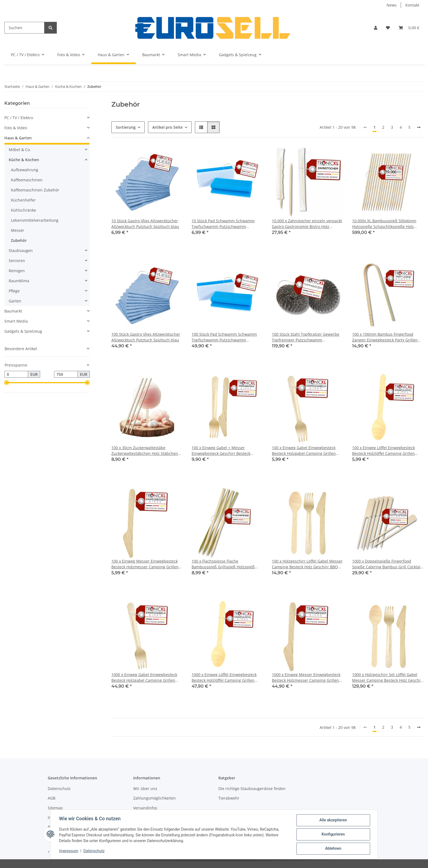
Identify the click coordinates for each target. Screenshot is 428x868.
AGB (52, 798)
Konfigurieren (333, 834)
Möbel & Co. (20, 150)
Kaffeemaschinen (27, 180)
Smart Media (16, 321)
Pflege (14, 291)
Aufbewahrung (25, 170)
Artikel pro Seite (167, 127)
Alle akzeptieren (333, 820)
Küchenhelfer (23, 200)
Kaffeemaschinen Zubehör (35, 190)
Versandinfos (145, 808)
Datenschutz (94, 851)
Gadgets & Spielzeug (23, 331)
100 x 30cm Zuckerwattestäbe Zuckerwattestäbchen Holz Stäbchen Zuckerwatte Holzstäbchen (145, 451)
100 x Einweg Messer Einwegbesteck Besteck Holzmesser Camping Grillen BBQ (145, 564)
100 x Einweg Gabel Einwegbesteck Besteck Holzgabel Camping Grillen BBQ (304, 451)
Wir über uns (145, 789)
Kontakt (412, 5)
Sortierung (126, 127)
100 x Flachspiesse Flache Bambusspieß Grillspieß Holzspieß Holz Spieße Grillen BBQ (223, 564)
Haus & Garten (18, 138)
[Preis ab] (16, 374)
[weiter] (419, 127)
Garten (15, 301)
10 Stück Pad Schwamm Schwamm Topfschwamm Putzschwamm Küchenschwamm (223, 224)
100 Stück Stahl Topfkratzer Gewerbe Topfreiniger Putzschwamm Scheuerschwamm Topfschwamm (306, 337)
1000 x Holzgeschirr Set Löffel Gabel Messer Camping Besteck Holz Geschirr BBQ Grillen (388, 678)
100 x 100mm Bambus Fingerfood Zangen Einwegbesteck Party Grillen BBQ (385, 337)
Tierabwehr (229, 798)
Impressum (69, 851)
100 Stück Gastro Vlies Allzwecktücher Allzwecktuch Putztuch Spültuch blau (146, 337)
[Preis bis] (66, 374)
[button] (376, 28)
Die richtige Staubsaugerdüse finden (252, 789)
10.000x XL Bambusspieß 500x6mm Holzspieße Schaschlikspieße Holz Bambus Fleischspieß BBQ (384, 224)
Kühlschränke (23, 210)
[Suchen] (24, 28)
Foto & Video (16, 128)
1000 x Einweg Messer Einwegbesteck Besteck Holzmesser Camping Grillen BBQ (306, 678)
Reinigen (17, 271)
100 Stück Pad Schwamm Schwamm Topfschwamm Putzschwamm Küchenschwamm (224, 337)
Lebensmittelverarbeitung (35, 220)
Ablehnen (333, 849)
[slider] (7, 383)
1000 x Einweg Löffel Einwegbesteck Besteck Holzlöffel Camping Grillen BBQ (224, 678)
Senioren (17, 261)
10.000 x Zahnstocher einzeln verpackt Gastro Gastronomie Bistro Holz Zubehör (307, 224)
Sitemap (55, 808)
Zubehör (19, 240)
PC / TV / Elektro (19, 118)
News (392, 5)
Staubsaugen (21, 250)
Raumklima (19, 281)
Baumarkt (13, 311)
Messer (18, 230)
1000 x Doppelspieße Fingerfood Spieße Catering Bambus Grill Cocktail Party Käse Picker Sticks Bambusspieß (387, 564)
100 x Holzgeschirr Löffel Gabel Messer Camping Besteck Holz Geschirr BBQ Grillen (307, 564)
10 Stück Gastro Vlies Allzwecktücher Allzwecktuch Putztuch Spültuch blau (145, 224)
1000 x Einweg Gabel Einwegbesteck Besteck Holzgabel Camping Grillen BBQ (144, 678)
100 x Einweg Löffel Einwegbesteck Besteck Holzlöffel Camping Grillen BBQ (384, 451)
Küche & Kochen (24, 160)
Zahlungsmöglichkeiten (154, 798)
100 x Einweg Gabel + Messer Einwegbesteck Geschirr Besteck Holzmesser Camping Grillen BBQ (222, 451)
